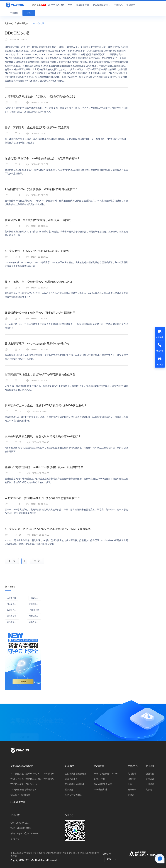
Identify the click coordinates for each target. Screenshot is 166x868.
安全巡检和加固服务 (74, 784)
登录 (29, 13)
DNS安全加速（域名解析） (24, 790)
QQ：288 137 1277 (20, 823)
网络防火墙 (34, 610)
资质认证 (150, 779)
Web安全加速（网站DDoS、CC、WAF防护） (33, 779)
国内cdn (35, 598)
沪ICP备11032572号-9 (57, 853)
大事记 (149, 790)
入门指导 (132, 774)
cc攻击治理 (12, 598)
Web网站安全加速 (103, 784)
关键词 (131, 795)
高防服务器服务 (13, 610)
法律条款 (150, 784)
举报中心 (15, 839)
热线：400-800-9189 (21, 828)
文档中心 (9, 23)
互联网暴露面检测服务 (76, 774)
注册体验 (14, 13)
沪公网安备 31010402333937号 (84, 853)
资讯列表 (132, 790)
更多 (111, 859)
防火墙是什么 (12, 622)
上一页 (12, 561)
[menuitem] (37, 4)
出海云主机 (100, 779)
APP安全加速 (101, 790)
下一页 (37, 561)
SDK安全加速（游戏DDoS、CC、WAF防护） (33, 774)
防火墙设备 (12, 616)
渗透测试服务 (71, 779)
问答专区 (132, 779)
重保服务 (69, 790)
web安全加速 (34, 616)
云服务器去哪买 (35, 622)
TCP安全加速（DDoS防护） (24, 784)
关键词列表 (23, 23)
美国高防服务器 (35, 604)
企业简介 (150, 774)
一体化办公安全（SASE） (107, 774)
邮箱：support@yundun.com (24, 833)
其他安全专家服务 (73, 795)
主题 (130, 784)
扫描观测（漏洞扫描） (21, 795)
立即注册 (24, 736)
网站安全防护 (12, 604)
